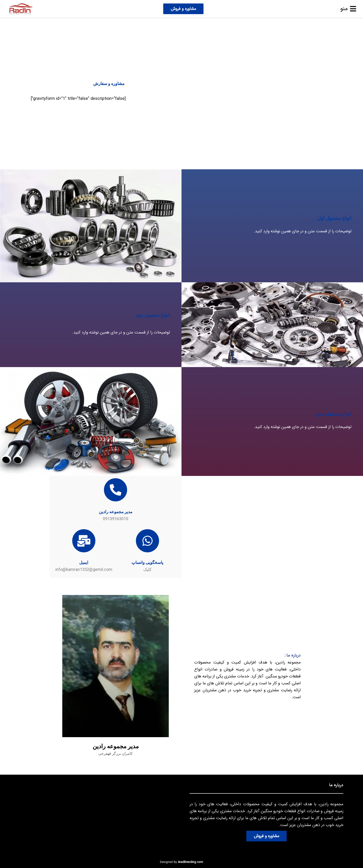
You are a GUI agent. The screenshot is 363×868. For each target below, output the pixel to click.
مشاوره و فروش (183, 9)
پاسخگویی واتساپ (147, 562)
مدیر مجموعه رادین (116, 512)
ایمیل (84, 562)
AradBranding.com (190, 862)
